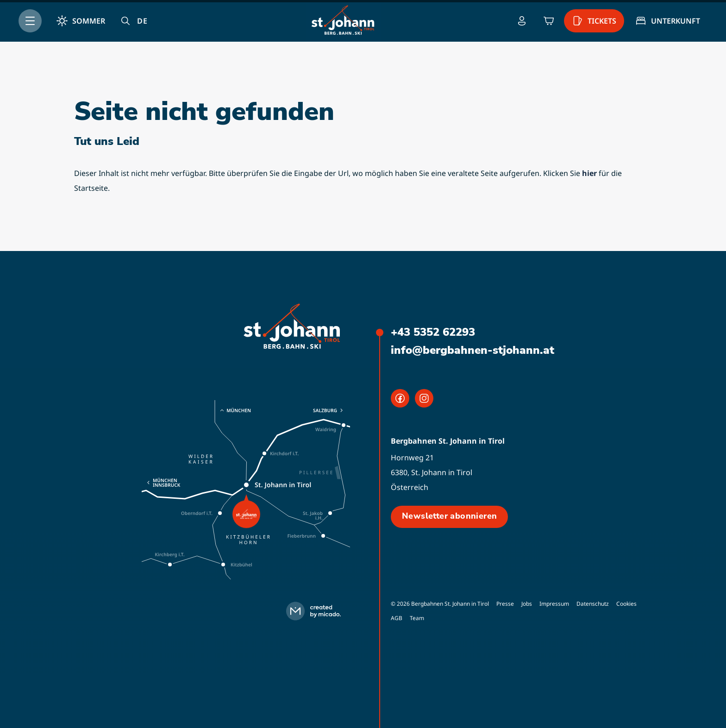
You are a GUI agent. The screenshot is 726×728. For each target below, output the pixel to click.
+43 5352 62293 (433, 332)
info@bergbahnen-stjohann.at (473, 350)
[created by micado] (316, 611)
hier (589, 173)
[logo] (292, 327)
